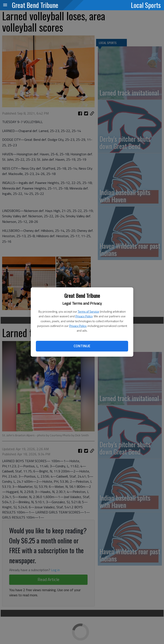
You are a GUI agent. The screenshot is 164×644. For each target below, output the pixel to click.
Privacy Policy (84, 316)
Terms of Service (88, 311)
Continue (82, 346)
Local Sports (146, 5)
